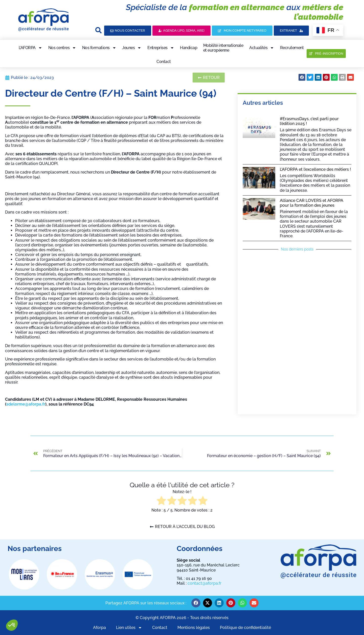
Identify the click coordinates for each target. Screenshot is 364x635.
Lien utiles (129, 628)
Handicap (189, 48)
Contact (164, 62)
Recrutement (292, 48)
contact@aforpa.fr (204, 583)
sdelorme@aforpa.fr (26, 404)
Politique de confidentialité (245, 628)
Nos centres (62, 48)
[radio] (161, 501)
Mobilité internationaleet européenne (223, 48)
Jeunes (132, 48)
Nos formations (99, 48)
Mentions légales (194, 628)
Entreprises (161, 48)
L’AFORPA (30, 48)
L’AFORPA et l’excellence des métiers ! (315, 169)
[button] (12, 625)
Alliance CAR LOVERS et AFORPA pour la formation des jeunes (312, 203)
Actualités (262, 48)
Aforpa (99, 628)
